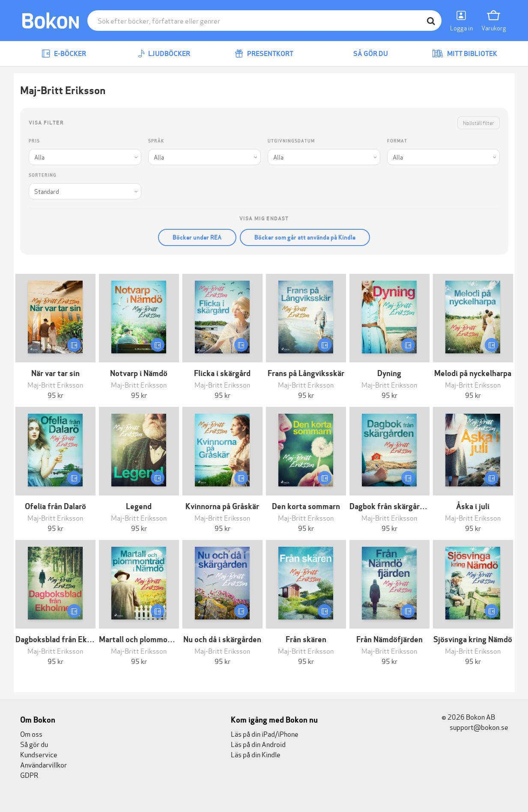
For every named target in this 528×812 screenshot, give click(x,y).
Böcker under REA (197, 237)
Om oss (31, 733)
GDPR (29, 775)
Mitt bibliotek (465, 54)
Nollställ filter (479, 123)
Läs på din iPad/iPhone (265, 733)
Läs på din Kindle (256, 754)
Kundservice (39, 754)
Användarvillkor (43, 764)
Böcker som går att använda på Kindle (305, 237)
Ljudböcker (164, 54)
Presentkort (264, 54)
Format (397, 141)
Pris (34, 141)
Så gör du (364, 54)
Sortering (43, 175)
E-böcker (64, 54)
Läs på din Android (258, 744)
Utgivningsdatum (291, 141)
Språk (156, 141)
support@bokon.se (475, 727)
